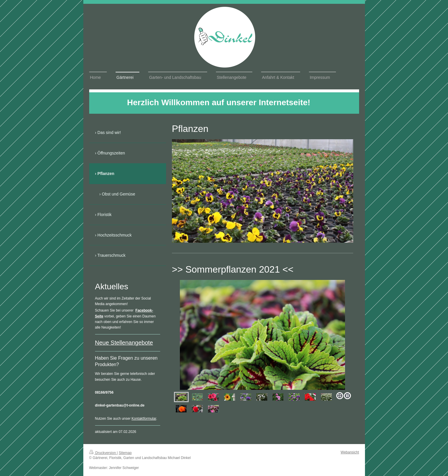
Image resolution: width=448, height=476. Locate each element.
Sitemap (125, 453)
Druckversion (103, 453)
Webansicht (350, 452)
